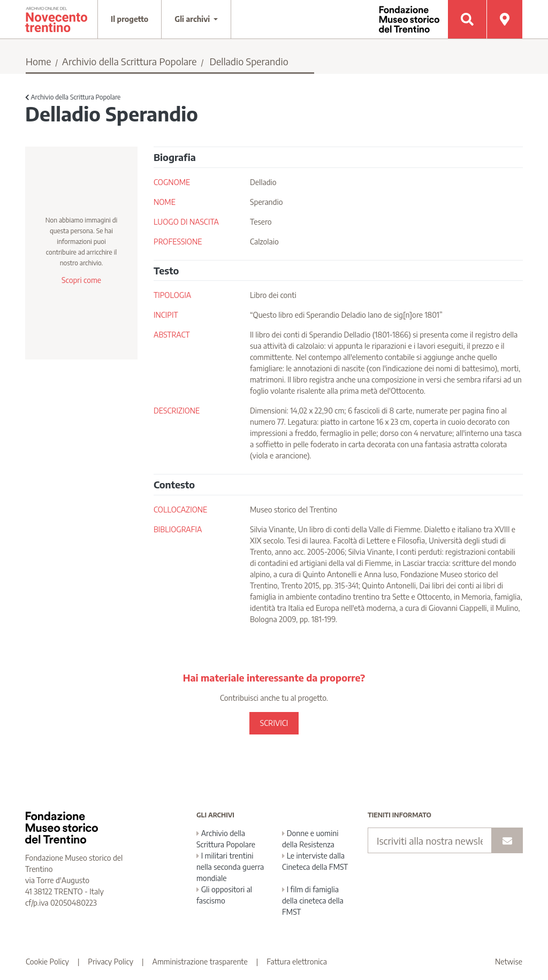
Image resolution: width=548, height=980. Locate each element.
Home (39, 61)
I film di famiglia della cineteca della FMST (313, 901)
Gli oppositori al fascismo (224, 895)
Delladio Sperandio (249, 61)
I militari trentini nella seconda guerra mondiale (230, 867)
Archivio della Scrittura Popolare (130, 61)
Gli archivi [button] (193, 19)
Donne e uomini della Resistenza (310, 839)
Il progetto (130, 19)
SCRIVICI (274, 723)
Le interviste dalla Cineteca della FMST (315, 861)
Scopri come (81, 280)
